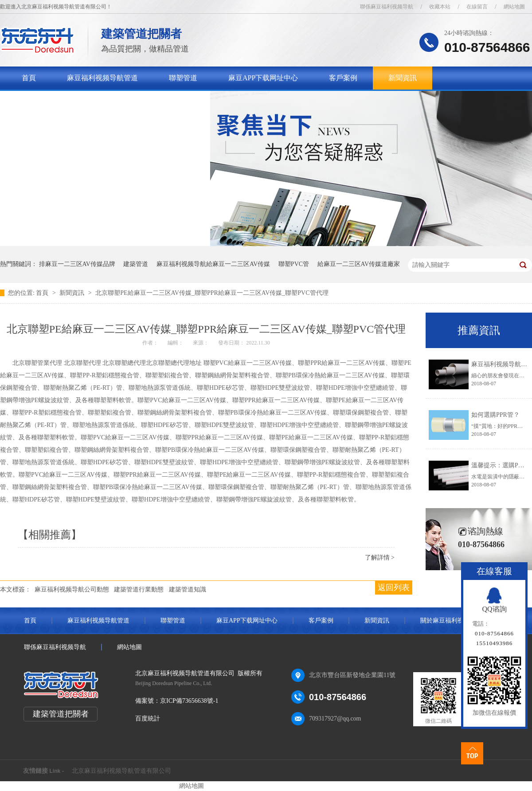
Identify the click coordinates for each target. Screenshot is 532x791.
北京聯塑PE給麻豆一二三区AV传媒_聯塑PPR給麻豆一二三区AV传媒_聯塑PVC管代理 (212, 293)
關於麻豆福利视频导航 (57, 101)
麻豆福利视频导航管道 (102, 78)
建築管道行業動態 (139, 589)
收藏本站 (440, 7)
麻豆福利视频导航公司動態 (72, 589)
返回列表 (394, 587)
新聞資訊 (403, 78)
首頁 (29, 78)
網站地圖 (514, 7)
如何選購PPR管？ (495, 415)
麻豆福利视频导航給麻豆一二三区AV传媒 (213, 264)
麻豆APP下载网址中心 (263, 78)
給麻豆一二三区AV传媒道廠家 (359, 264)
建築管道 (136, 264)
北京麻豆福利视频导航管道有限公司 (121, 771)
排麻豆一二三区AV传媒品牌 (77, 264)
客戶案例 (343, 78)
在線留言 (477, 7)
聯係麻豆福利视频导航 (387, 7)
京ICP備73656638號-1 (189, 701)
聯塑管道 (183, 78)
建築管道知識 (188, 589)
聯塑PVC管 (294, 264)
